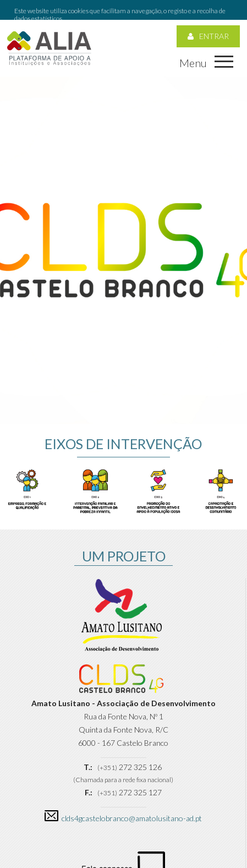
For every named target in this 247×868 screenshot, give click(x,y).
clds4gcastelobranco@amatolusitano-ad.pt (132, 798)
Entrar (208, 16)
